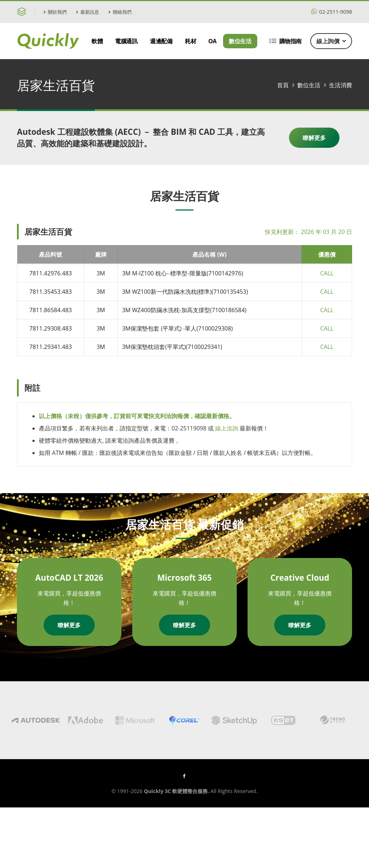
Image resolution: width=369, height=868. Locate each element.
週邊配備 (161, 41)
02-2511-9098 (332, 12)
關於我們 (55, 12)
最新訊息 (88, 12)
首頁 (283, 85)
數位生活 (240, 41)
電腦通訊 (126, 41)
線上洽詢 (227, 428)
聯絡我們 (120, 12)
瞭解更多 (314, 138)
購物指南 (286, 41)
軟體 (97, 41)
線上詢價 (331, 41)
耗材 (190, 41)
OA (212, 41)
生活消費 (341, 85)
